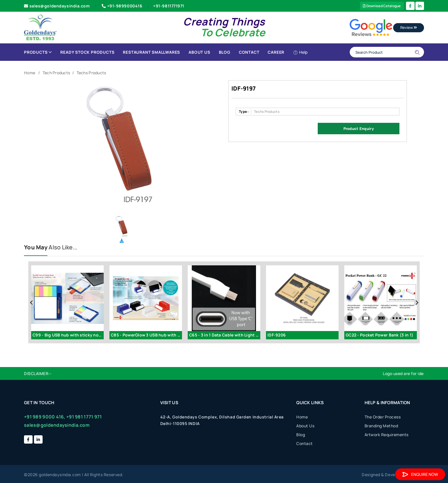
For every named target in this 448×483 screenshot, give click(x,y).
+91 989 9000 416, (45, 417)
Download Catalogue (382, 6)
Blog (225, 52)
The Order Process (383, 417)
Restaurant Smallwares (151, 52)
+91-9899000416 (121, 6)
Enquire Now (420, 474)
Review (409, 27)
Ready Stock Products (87, 52)
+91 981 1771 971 (84, 417)
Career (276, 52)
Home (30, 73)
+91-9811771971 (169, 6)
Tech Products (56, 73)
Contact (249, 52)
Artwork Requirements (387, 435)
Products (38, 52)
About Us (199, 52)
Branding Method (381, 426)
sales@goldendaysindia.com (57, 6)
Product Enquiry (359, 129)
